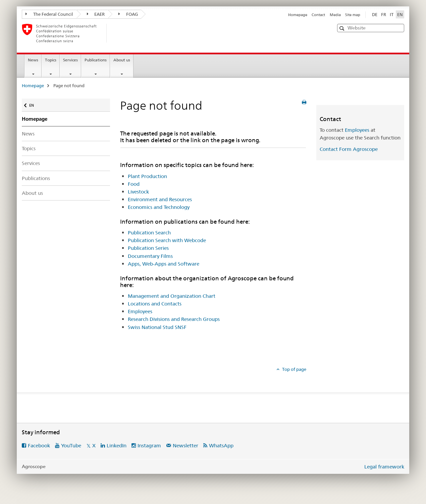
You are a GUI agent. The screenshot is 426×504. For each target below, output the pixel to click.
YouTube (71, 445)
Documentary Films (150, 256)
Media (335, 15)
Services (70, 60)
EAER (96, 14)
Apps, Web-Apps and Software (164, 264)
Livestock (138, 192)
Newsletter (185, 445)
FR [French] (384, 14)
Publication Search (149, 233)
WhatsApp (221, 445)
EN (33, 104)
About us (122, 60)
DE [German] (375, 14)
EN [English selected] (400, 14)
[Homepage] (117, 33)
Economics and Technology (159, 207)
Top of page (294, 369)
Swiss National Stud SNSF (157, 327)
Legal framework (384, 467)
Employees (140, 311)
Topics (51, 60)
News (33, 60)
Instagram (149, 445)
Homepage (298, 15)
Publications (96, 60)
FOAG (128, 14)
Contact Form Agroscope (349, 149)
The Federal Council (49, 14)
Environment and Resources (160, 199)
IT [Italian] (392, 14)
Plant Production (147, 176)
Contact (318, 15)
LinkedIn (117, 445)
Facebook (39, 445)
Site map (353, 15)
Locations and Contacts (155, 304)
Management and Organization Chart (172, 296)
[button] (343, 28)
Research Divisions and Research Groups (174, 319)
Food (134, 184)
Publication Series (148, 248)
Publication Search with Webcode (167, 240)
